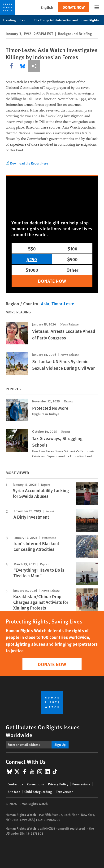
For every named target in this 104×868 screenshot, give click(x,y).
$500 (72, 259)
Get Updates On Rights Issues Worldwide (43, 731)
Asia (45, 304)
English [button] (47, 7)
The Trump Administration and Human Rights (69, 20)
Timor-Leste (63, 304)
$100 (72, 248)
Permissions (81, 784)
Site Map (14, 792)
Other (72, 270)
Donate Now (74, 7)
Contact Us (15, 784)
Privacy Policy (58, 784)
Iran (25, 20)
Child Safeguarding (38, 792)
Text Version (65, 792)
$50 (32, 248)
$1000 (32, 270)
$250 (32, 259)
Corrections (36, 784)
